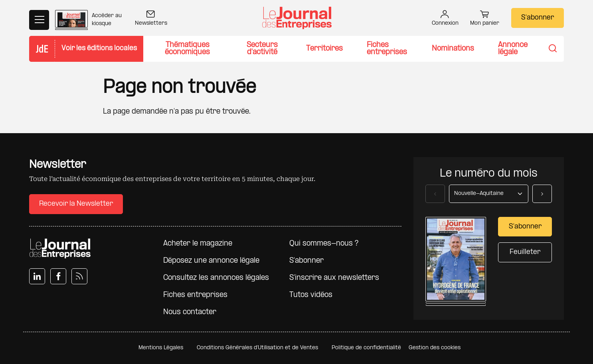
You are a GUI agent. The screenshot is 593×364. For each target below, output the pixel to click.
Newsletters (151, 19)
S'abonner (538, 18)
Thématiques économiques (187, 49)
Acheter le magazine (198, 244)
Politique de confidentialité (366, 348)
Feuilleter (525, 252)
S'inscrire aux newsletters (334, 278)
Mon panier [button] (485, 19)
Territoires (324, 49)
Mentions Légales (161, 348)
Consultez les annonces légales (216, 278)
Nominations (453, 49)
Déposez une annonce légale (211, 261)
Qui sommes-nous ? (324, 244)
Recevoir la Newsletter (76, 204)
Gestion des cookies (435, 348)
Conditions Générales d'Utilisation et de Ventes (257, 348)
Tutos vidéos (311, 295)
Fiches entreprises (387, 49)
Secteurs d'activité (262, 49)
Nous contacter (190, 312)
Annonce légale (513, 49)
